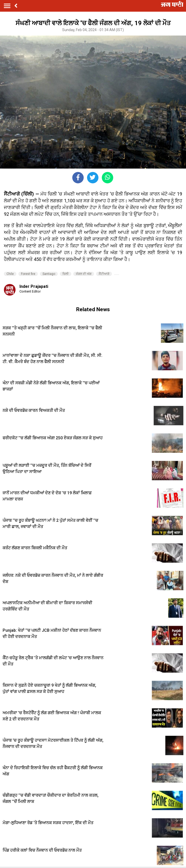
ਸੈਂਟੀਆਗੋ (104, 274)
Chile (10, 274)
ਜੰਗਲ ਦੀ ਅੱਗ (84, 274)
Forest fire (28, 274)
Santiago (49, 274)
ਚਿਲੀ (66, 274)
